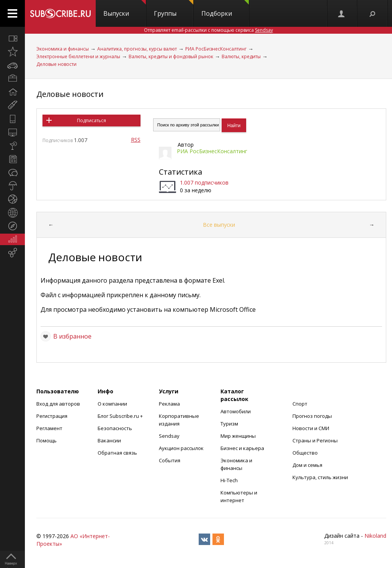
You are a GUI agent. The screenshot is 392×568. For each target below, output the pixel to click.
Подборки (225, 9)
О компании (112, 404)
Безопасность (115, 428)
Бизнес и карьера (242, 448)
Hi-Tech (229, 480)
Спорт (300, 404)
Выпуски (125, 9)
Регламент (49, 428)
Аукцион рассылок (181, 448)
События (170, 460)
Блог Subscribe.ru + (121, 416)
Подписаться (91, 120)
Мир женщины (238, 436)
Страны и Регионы (315, 440)
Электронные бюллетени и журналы (78, 56)
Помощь (47, 440)
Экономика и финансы (63, 49)
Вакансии (109, 440)
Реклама (169, 404)
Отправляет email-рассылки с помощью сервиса (208, 30)
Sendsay (169, 436)
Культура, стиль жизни (320, 477)
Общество (305, 453)
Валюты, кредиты (241, 56)
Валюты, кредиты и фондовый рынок (171, 56)
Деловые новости (56, 64)
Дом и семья (307, 465)
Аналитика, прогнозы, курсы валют (137, 49)
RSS (136, 140)
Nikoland (375, 536)
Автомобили (236, 411)
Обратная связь (117, 453)
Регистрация (52, 416)
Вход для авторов (58, 404)
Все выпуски (219, 225)
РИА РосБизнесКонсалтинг (216, 49)
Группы (174, 9)
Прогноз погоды (312, 416)
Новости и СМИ (311, 428)
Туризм (229, 424)
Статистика (180, 172)
